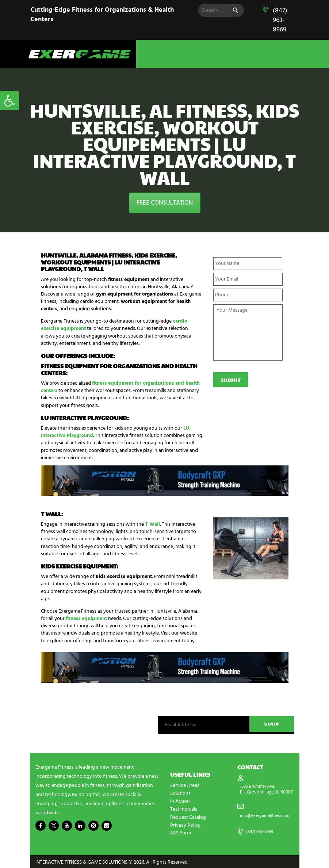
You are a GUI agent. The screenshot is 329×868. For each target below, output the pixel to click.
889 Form (181, 832)
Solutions (180, 793)
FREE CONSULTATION (165, 203)
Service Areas (185, 786)
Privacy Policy (185, 824)
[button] (9, 101)
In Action (180, 801)
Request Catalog (188, 816)
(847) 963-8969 (280, 20)
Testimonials (184, 809)
